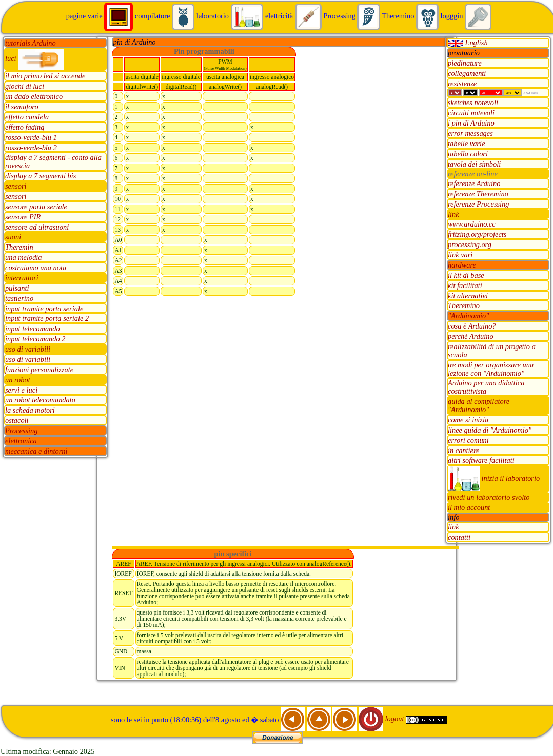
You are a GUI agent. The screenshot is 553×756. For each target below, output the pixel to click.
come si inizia (468, 420)
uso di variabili (28, 350)
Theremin (19, 248)
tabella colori (468, 154)
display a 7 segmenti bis (41, 176)
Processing (21, 431)
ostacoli (17, 421)
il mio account (469, 508)
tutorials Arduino (31, 43)
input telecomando (33, 329)
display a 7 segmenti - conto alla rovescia (53, 162)
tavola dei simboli (474, 164)
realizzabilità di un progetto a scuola (492, 351)
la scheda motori (30, 411)
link (453, 214)
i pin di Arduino (471, 124)
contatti (459, 538)
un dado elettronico (34, 97)
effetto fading (25, 127)
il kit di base (466, 275)
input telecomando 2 (35, 339)
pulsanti (17, 288)
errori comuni (468, 440)
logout (382, 719)
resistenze (462, 84)
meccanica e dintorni (36, 451)
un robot (18, 380)
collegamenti (467, 73)
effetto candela (27, 117)
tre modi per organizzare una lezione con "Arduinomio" (491, 369)
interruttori (22, 278)
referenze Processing (479, 204)
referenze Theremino (478, 194)
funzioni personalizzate (39, 370)
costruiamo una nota (36, 268)
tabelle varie (466, 144)
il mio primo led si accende (45, 76)
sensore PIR (23, 217)
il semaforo (22, 107)
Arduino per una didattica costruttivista (486, 387)
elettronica (21, 441)
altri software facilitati (481, 461)
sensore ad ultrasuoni (37, 227)
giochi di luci (25, 87)
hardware (462, 265)
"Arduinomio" (468, 316)
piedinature (465, 63)
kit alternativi (468, 296)
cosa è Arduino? (472, 326)
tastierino (19, 298)
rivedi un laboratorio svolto (489, 498)
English (468, 43)
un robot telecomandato (40, 400)
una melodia (24, 258)
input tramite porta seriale (44, 309)
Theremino (464, 306)
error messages (470, 134)
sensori (16, 187)
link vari (460, 255)
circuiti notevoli (471, 113)
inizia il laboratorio (494, 478)
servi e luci (21, 390)
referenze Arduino (474, 183)
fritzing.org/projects (477, 235)
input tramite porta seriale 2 (47, 319)
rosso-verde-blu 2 (31, 148)
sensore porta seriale (36, 207)
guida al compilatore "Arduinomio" (479, 406)
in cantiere (463, 451)
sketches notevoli (473, 103)
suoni (13, 237)
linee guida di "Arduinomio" (490, 430)
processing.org (470, 245)
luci (35, 58)
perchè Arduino (471, 337)
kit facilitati (465, 285)
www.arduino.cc (472, 224)
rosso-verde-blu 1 (31, 137)
